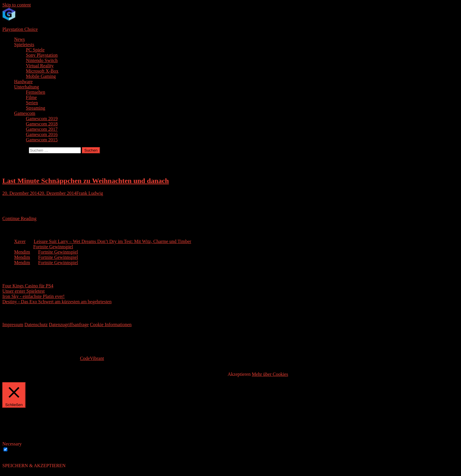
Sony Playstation (42, 55)
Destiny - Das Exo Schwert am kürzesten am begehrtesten (57, 302)
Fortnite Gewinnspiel (53, 247)
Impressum (13, 325)
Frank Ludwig (90, 193)
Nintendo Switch (42, 60)
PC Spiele (35, 50)
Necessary (19, 450)
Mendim (22, 252)
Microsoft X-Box (42, 71)
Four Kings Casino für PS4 (28, 286)
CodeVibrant (92, 358)
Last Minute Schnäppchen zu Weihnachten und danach (86, 181)
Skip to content (17, 5)
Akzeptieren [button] (239, 374)
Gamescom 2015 (42, 140)
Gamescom (25, 113)
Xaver (20, 241)
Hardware (23, 82)
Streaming (36, 108)
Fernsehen (36, 92)
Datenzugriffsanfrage (69, 325)
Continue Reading (19, 218)
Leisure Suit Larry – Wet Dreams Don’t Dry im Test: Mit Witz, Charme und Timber (113, 241)
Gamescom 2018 (42, 124)
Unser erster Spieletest (24, 291)
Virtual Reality (40, 66)
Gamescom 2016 (42, 134)
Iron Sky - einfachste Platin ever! (34, 296)
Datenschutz (36, 325)
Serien (32, 103)
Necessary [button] (12, 444)
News (19, 39)
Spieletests (24, 45)
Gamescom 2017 (42, 129)
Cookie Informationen (111, 325)
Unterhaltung (26, 87)
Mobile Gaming (41, 76)
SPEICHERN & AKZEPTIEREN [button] (34, 466)
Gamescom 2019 (42, 119)
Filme (31, 97)
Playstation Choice (20, 29)
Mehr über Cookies (270, 374)
